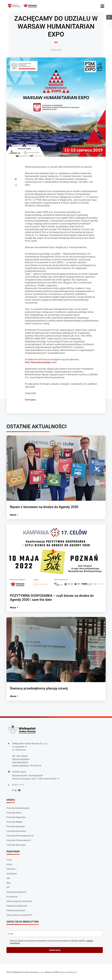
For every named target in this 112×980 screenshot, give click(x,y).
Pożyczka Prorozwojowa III (19, 840)
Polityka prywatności (16, 910)
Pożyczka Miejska (14, 822)
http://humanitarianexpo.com (41, 362)
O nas (9, 860)
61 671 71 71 (18, 785)
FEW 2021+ (12, 869)
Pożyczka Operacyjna (16, 845)
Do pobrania (12, 897)
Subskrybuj (55, 950)
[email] (55, 934)
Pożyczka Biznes (14, 813)
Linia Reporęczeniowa (16, 831)
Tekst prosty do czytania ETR (19, 915)
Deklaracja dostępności (17, 906)
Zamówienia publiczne (16, 892)
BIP (8, 887)
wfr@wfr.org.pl (19, 772)
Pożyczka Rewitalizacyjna (18, 808)
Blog (8, 883)
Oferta (9, 864)
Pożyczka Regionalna (16, 817)
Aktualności (12, 874)
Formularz (30, 400)
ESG (8, 878)
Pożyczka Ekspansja (16, 826)
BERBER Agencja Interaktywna (65, 972)
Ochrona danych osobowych (19, 901)
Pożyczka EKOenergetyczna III (20, 836)
